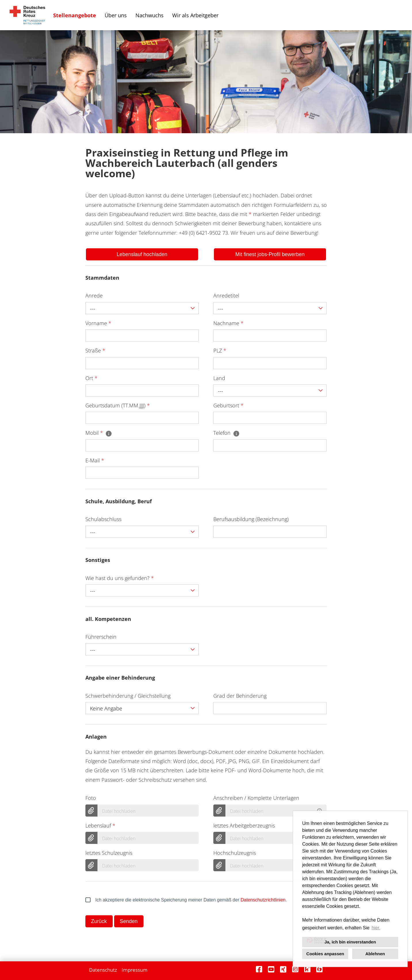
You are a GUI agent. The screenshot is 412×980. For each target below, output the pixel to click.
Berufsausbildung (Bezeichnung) (251, 519)
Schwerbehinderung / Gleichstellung (128, 696)
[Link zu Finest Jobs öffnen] (319, 969)
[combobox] (142, 308)
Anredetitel (226, 295)
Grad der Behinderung (240, 696)
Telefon (227, 433)
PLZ (220, 350)
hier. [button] (376, 928)
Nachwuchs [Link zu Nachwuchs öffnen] (150, 15)
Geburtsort (228, 405)
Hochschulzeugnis (235, 853)
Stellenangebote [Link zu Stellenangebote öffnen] (75, 15)
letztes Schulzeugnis (109, 853)
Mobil (99, 433)
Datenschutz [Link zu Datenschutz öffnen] (103, 970)
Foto (91, 798)
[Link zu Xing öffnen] (283, 969)
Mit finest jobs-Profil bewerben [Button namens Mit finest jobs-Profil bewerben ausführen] (270, 254)
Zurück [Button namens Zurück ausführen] (99, 921)
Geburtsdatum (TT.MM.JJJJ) (118, 405)
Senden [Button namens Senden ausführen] (129, 921)
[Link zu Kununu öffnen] (307, 969)
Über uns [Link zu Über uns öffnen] (116, 15)
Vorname (98, 323)
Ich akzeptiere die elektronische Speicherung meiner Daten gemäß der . (186, 900)
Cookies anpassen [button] (325, 954)
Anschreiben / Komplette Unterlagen (256, 798)
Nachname (228, 323)
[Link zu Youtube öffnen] (271, 969)
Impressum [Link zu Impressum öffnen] (135, 970)
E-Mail (95, 460)
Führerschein (101, 637)
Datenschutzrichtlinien (263, 900)
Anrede (94, 295)
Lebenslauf (100, 825)
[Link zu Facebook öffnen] (259, 969)
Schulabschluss (103, 519)
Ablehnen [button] (375, 954)
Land (219, 378)
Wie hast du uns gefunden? (120, 578)
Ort (91, 378)
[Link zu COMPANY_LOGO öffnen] (27, 15)
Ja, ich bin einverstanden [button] (350, 942)
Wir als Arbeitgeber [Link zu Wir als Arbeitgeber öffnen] (195, 15)
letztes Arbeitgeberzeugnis (244, 825)
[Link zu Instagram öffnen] (295, 969)
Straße (95, 350)
